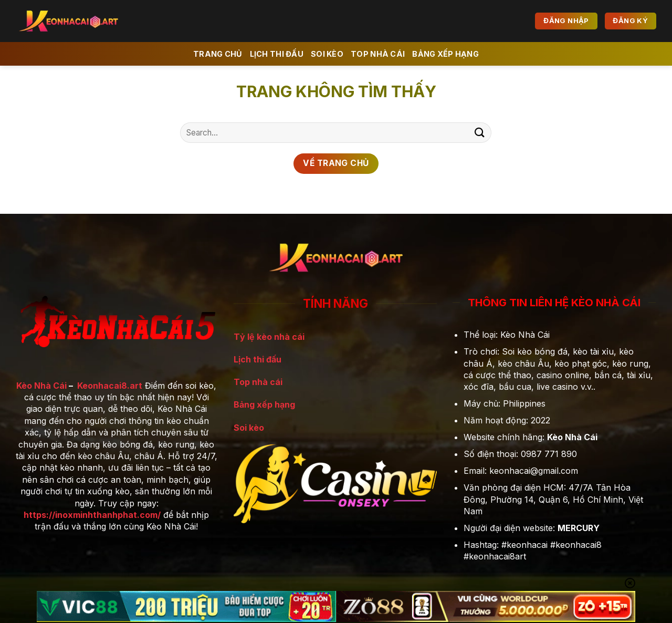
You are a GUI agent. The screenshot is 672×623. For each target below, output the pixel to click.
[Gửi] (479, 133)
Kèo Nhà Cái (41, 386)
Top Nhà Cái (378, 54)
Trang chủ (218, 54)
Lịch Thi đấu (277, 54)
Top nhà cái (258, 382)
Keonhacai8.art (110, 386)
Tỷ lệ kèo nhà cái (269, 337)
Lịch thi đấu (258, 359)
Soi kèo (327, 54)
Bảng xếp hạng (445, 54)
